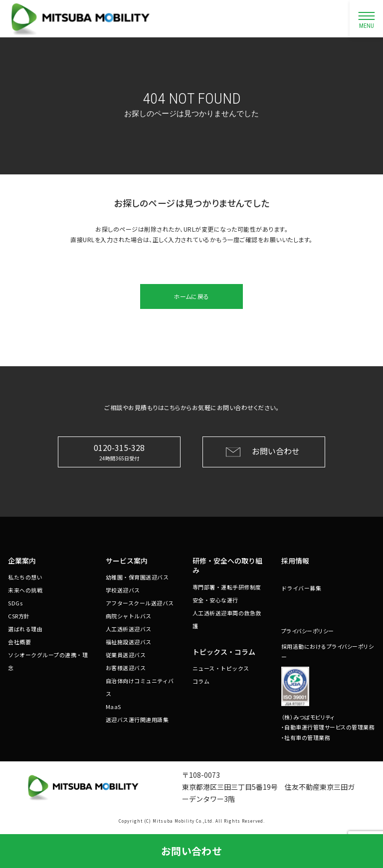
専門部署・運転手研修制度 (227, 587)
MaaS (113, 707)
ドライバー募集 (301, 588)
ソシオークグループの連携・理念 (48, 661)
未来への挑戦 (25, 590)
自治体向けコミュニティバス (140, 687)
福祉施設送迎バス (129, 642)
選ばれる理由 (25, 629)
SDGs (15, 603)
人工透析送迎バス (129, 629)
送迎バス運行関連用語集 (137, 720)
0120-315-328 (119, 452)
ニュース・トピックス (221, 668)
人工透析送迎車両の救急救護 (227, 619)
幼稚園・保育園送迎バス (137, 577)
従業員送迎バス (126, 655)
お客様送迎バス (126, 668)
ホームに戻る (191, 296)
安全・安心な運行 (215, 600)
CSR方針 (19, 616)
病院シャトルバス (129, 616)
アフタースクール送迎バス (140, 603)
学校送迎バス (123, 590)
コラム (201, 681)
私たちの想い (25, 577)
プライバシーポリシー (308, 631)
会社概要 (19, 642)
